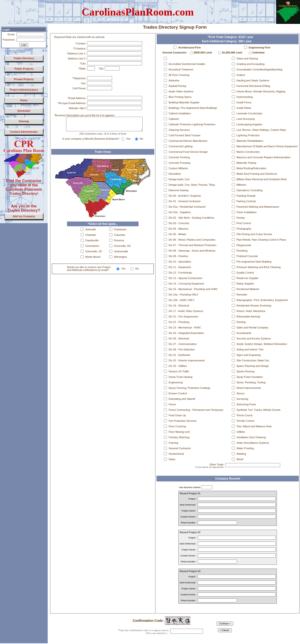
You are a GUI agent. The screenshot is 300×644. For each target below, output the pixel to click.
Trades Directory (24, 58)
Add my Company (24, 216)
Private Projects (24, 79)
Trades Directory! (24, 194)
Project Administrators (24, 90)
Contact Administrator (24, 132)
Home (24, 100)
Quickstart (24, 111)
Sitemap (24, 121)
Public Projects (24, 69)
